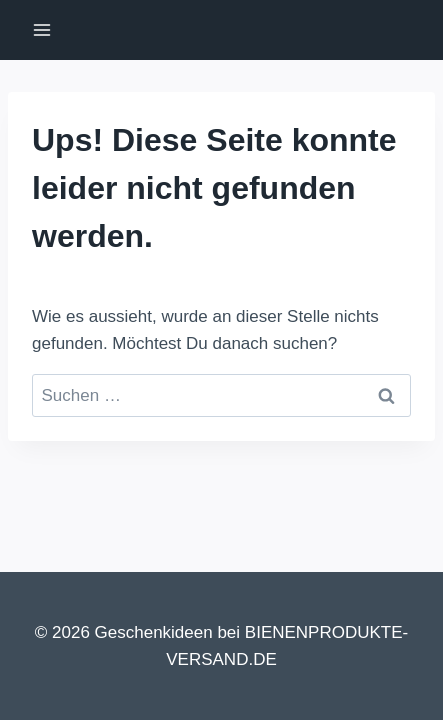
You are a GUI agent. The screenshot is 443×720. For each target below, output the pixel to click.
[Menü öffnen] (42, 29)
